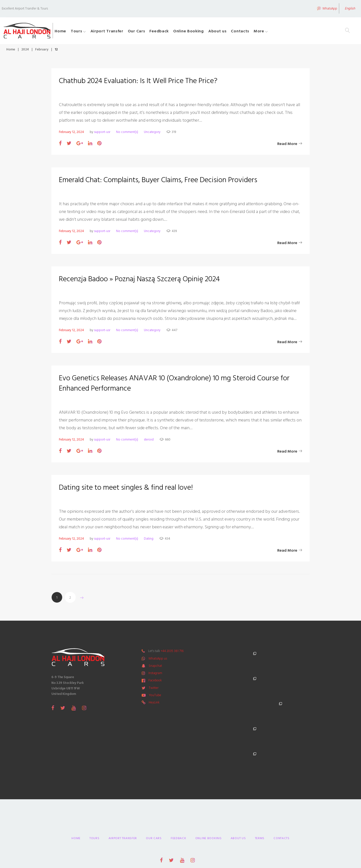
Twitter (154, 690)
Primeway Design (217, 832)
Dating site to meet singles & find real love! (126, 489)
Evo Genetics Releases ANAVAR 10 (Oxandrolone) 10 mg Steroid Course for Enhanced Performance (174, 385)
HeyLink (154, 704)
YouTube (155, 697)
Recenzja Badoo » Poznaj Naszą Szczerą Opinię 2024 (140, 281)
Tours (91, 32)
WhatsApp (319, 8)
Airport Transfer (121, 32)
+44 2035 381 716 (172, 653)
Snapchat (155, 668)
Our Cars (151, 32)
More (274, 32)
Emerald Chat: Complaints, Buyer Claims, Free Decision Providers (158, 182)
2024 (25, 51)
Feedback (174, 32)
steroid (149, 442)
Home (75, 32)
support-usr (102, 134)
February (42, 51)
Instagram (155, 675)
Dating (149, 541)
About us (232, 32)
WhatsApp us (158, 660)
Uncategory (152, 134)
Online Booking (203, 32)
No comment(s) (127, 134)
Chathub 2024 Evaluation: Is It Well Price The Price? (138, 83)
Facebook (155, 682)
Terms (260, 790)
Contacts (255, 32)
